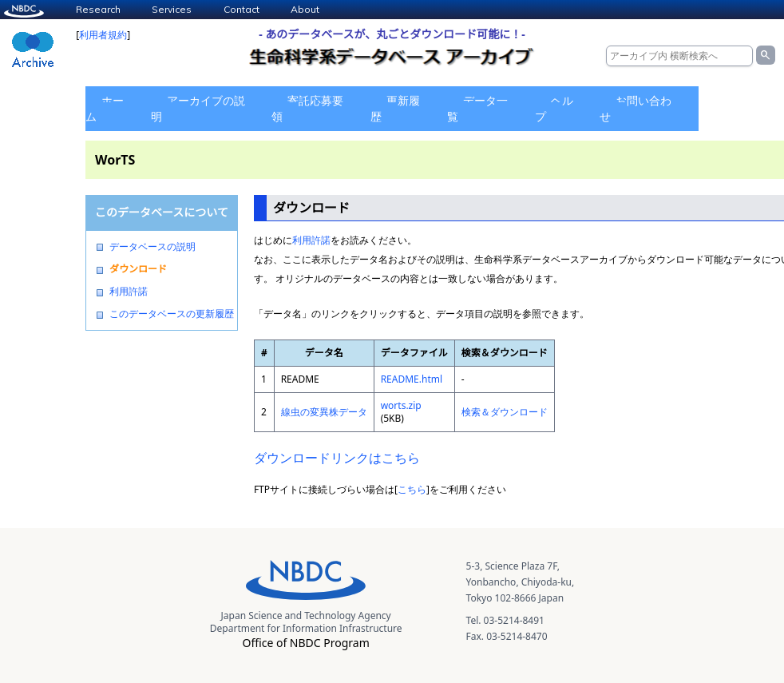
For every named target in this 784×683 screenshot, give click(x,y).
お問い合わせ (636, 108)
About (305, 9)
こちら (412, 489)
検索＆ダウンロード (505, 412)
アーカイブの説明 (198, 108)
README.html (412, 379)
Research (98, 9)
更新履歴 (395, 108)
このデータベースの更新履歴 (172, 314)
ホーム (105, 108)
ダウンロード (138, 269)
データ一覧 (477, 108)
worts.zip (401, 405)
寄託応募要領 (307, 108)
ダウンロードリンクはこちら (337, 458)
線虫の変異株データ (324, 412)
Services (172, 9)
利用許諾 (129, 292)
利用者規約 (103, 35)
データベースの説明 (152, 247)
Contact (242, 9)
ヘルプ (554, 108)
